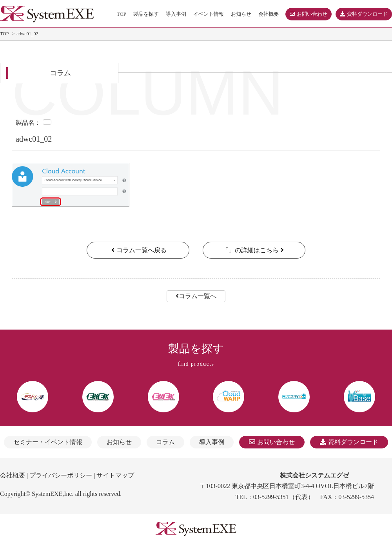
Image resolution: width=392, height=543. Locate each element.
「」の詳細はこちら (254, 250)
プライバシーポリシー (61, 475)
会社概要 (13, 475)
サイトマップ (115, 475)
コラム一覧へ (196, 296)
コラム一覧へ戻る (138, 250)
